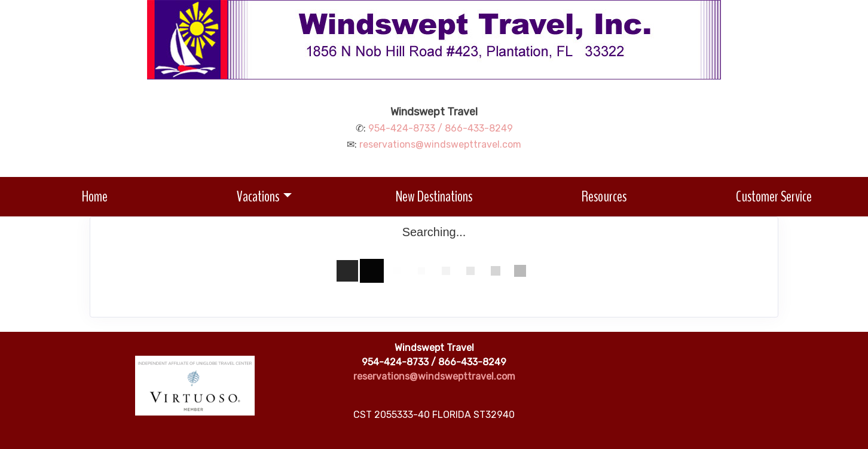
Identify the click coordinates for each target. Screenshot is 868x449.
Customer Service (774, 196)
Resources (604, 196)
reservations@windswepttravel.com (440, 144)
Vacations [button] (258, 196)
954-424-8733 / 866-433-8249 (441, 128)
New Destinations (434, 196)
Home (95, 196)
